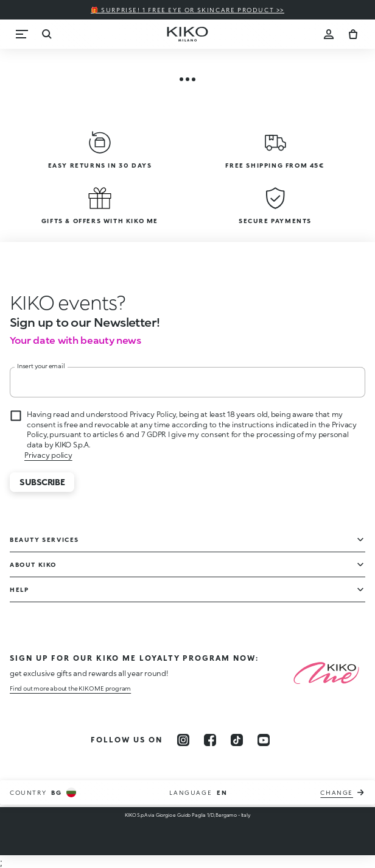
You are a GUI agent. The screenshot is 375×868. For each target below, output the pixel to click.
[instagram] (183, 740)
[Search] (46, 34)
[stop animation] (68, 302)
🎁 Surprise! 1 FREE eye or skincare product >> (187, 10)
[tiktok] (237, 740)
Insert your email (41, 366)
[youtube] (264, 740)
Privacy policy (48, 455)
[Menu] (22, 34)
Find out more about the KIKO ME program (70, 688)
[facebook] (210, 740)
